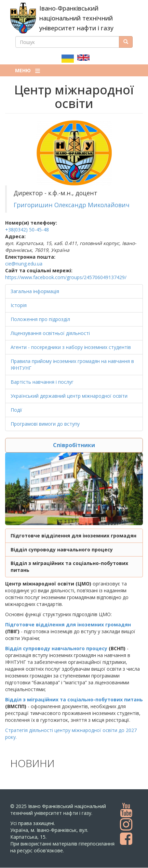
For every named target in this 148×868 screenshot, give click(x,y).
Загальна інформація (35, 291)
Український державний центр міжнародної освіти (69, 396)
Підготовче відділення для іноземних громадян (73, 536)
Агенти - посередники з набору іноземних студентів (71, 347)
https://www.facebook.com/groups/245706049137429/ (66, 277)
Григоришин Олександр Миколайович (72, 205)
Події (16, 410)
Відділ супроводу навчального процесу (62, 550)
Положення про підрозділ (40, 319)
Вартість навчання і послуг (42, 382)
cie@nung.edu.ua (24, 264)
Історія (19, 305)
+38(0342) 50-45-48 (27, 230)
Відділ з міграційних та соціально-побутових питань (74, 699)
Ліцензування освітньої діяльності (50, 333)
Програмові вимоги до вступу (45, 424)
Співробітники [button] (74, 445)
